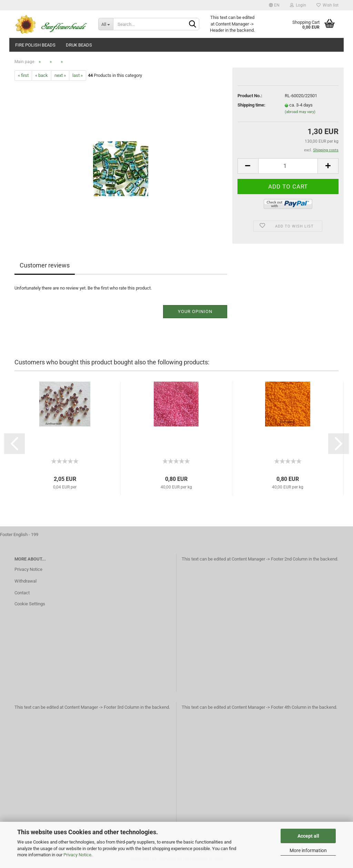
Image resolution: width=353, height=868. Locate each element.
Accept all (308, 836)
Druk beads (79, 45)
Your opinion (195, 311)
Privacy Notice (77, 855)
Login (298, 5)
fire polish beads (35, 45)
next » (60, 75)
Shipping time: (251, 105)
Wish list (327, 5)
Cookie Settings (30, 604)
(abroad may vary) (300, 112)
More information (308, 850)
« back (42, 75)
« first (23, 75)
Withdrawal (26, 581)
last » (78, 75)
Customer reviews (45, 265)
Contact (22, 593)
